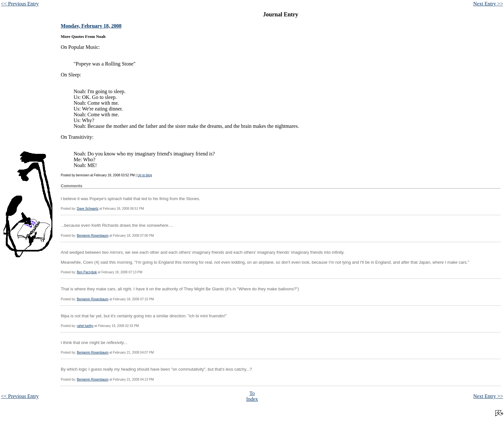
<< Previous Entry (20, 4)
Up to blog (145, 175)
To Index (252, 396)
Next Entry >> (488, 4)
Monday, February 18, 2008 (91, 26)
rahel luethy (85, 326)
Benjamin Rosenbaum (93, 236)
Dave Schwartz (88, 209)
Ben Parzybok (87, 272)
